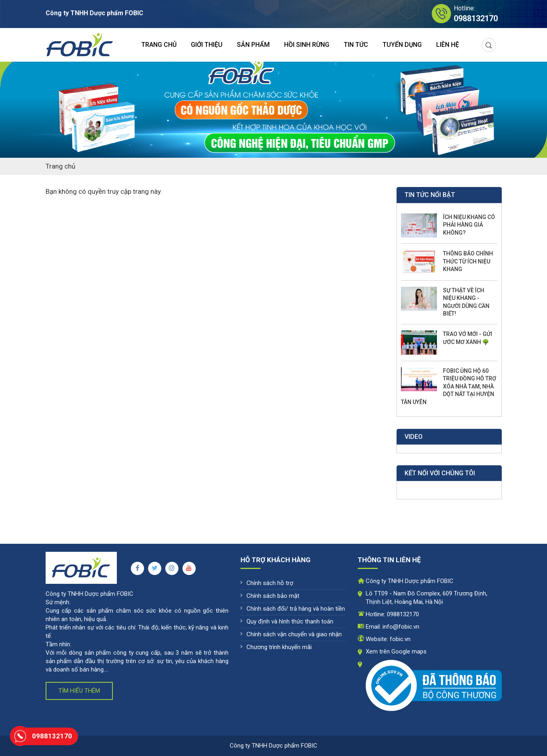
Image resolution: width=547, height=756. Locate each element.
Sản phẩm (253, 45)
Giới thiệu (207, 45)
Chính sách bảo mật (273, 596)
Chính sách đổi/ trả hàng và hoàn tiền (296, 609)
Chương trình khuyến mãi (279, 647)
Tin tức (356, 45)
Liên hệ (448, 45)
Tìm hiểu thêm (79, 691)
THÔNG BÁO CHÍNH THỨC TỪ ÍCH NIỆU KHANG (468, 261)
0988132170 (403, 614)
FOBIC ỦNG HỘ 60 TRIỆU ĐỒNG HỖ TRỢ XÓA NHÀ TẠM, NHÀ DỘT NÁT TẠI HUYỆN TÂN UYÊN (449, 386)
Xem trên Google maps (396, 651)
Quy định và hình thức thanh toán (290, 621)
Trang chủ (159, 45)
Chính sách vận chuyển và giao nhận (294, 634)
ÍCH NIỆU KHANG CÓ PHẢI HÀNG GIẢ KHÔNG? (469, 225)
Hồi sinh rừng (307, 45)
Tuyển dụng (402, 45)
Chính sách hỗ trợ (270, 583)
